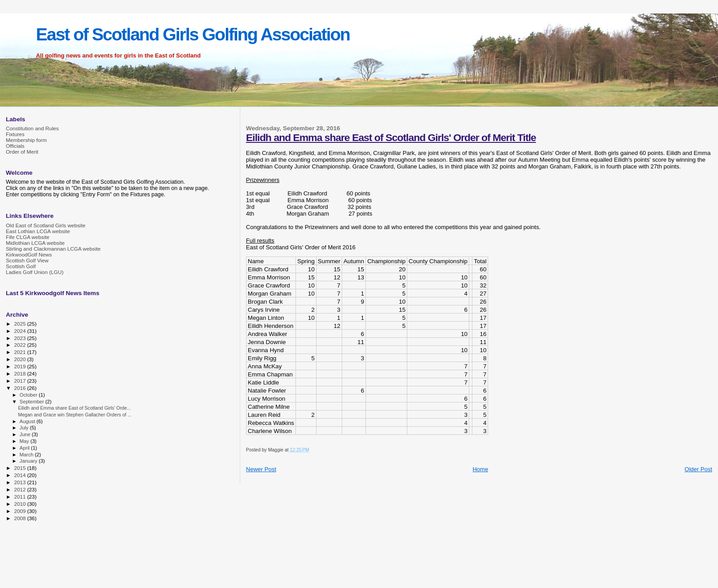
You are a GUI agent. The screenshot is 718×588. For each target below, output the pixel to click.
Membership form (26, 140)
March (27, 455)
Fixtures (15, 134)
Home (480, 469)
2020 (20, 359)
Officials (15, 146)
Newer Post (261, 469)
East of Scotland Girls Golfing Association (193, 34)
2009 (20, 511)
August (28, 421)
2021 (20, 352)
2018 (20, 374)
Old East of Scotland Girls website (46, 225)
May (25, 441)
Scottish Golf (21, 266)
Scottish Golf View (27, 260)
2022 (20, 345)
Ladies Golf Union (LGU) (35, 272)
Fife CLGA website (28, 237)
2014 (20, 475)
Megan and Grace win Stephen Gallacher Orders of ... (75, 415)
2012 (20, 489)
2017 (20, 381)
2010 (20, 504)
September (33, 402)
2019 (20, 366)
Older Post (698, 469)
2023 (20, 338)
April (25, 448)
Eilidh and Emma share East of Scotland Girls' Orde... (74, 408)
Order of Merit (22, 152)
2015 (20, 468)
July (25, 428)
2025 (20, 324)
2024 (20, 331)
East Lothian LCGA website (38, 231)
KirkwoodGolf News (29, 254)
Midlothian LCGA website (35, 243)
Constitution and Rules (32, 128)
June (26, 434)
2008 (20, 518)
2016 (20, 388)
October (29, 395)
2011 (20, 497)
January (29, 461)
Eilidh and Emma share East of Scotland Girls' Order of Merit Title (391, 137)
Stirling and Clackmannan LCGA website (53, 249)
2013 (20, 482)
